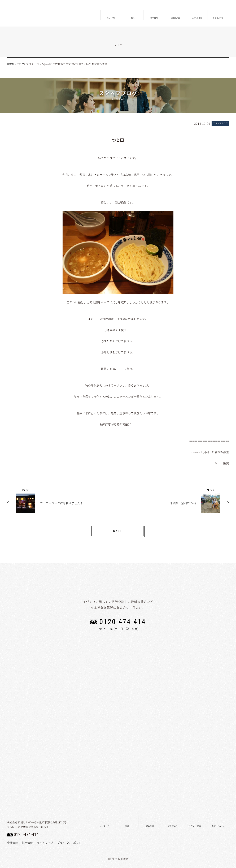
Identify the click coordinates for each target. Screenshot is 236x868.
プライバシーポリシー (71, 843)
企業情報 (12, 843)
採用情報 (27, 843)
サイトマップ (45, 843)
